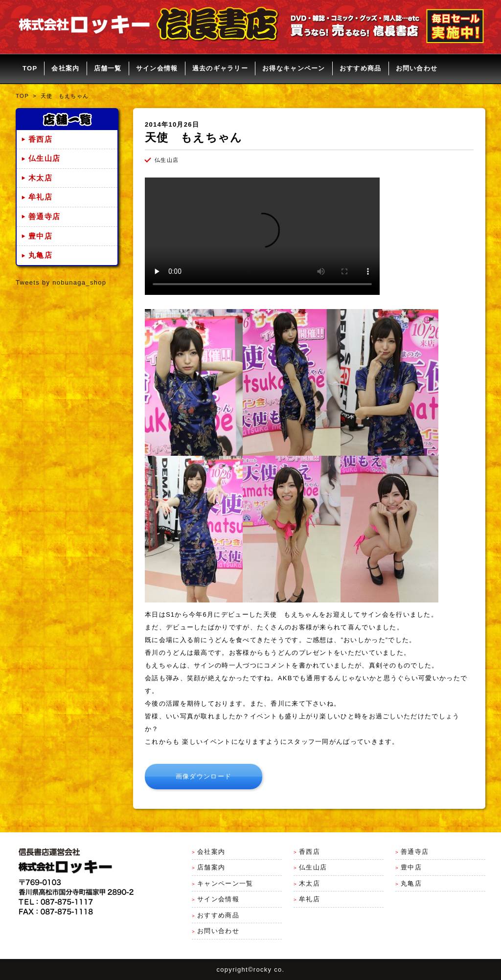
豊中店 (40, 236)
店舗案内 (211, 867)
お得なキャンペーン (294, 68)
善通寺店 (44, 217)
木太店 (40, 178)
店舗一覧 (108, 68)
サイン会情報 (157, 68)
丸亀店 (40, 255)
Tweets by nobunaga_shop (61, 282)
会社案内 (65, 68)
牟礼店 (40, 197)
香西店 (40, 139)
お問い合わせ (417, 68)
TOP (30, 68)
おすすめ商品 (361, 68)
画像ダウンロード (204, 776)
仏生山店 (44, 158)
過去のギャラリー (220, 68)
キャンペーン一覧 (225, 883)
